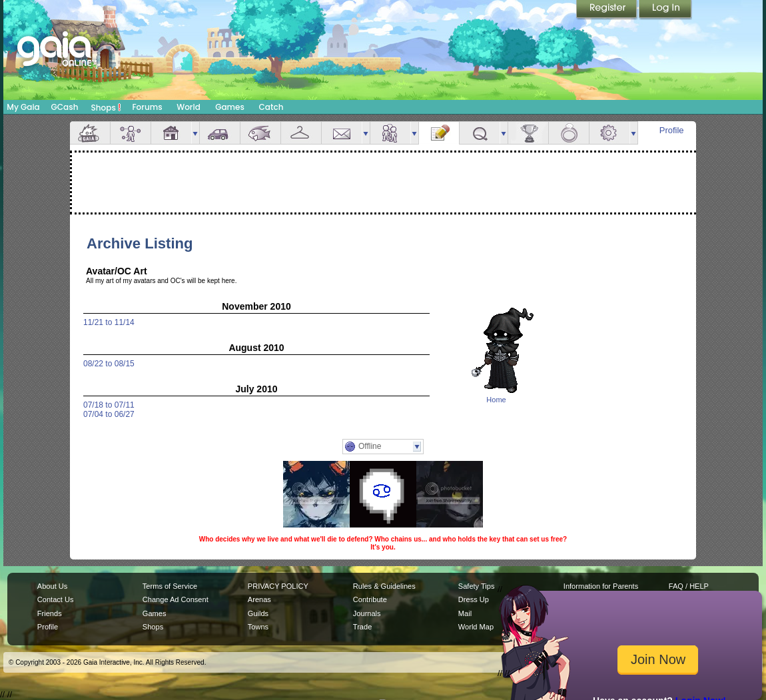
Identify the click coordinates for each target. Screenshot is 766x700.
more (195, 133)
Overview (90, 133)
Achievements (528, 133)
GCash (65, 107)
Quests (480, 133)
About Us (52, 586)
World (189, 107)
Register (607, 10)
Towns (258, 627)
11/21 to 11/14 (109, 322)
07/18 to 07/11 (109, 405)
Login (665, 10)
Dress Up (474, 599)
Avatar (131, 133)
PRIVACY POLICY (278, 586)
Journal (439, 133)
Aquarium (260, 133)
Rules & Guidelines (384, 586)
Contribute (370, 599)
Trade (362, 627)
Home (496, 400)
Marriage (569, 133)
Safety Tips (477, 586)
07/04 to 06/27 (109, 414)
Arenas (259, 599)
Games (230, 107)
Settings (609, 133)
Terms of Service (170, 586)
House (171, 133)
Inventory (301, 133)
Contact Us (56, 599)
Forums (147, 107)
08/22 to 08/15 (109, 364)
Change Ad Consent (176, 599)
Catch (271, 107)
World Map (476, 627)
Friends (390, 133)
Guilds (258, 613)
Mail (342, 133)
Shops (106, 107)
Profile (672, 130)
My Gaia (23, 107)
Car (220, 133)
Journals (367, 613)
